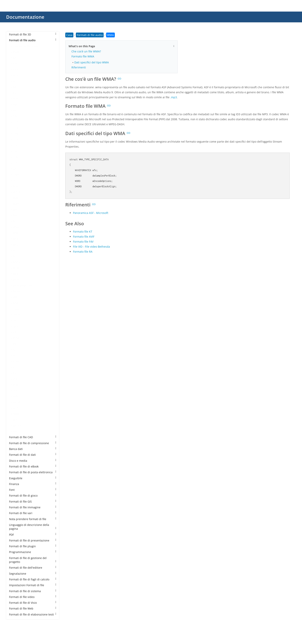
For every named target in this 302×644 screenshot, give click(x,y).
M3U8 (17, 192)
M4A (16, 198)
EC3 (15, 139)
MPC (16, 256)
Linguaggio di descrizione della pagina (33, 527)
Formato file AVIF (84, 237)
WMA (16, 414)
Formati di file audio (33, 40)
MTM (16, 268)
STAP (16, 361)
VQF (15, 391)
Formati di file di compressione (33, 443)
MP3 (16, 250)
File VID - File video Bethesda (91, 247)
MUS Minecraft (23, 285)
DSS (15, 134)
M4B (16, 204)
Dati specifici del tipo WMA (92, 62)
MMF (16, 233)
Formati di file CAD (33, 437)
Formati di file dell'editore (33, 568)
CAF (15, 116)
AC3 (15, 75)
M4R (16, 215)
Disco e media (33, 461)
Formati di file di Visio (33, 603)
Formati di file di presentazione (33, 540)
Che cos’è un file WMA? (86, 51)
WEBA (17, 402)
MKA (16, 227)
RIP (15, 344)
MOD (16, 239)
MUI (16, 274)
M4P (16, 210)
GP (15, 169)
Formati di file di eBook (33, 466)
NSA (16, 303)
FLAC (16, 157)
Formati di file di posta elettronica (33, 472)
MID (16, 221)
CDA (16, 122)
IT (14, 180)
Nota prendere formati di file (33, 519)
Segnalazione (33, 574)
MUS (16, 280)
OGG (16, 309)
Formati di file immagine (33, 507)
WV (15, 431)
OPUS (16, 315)
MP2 (16, 245)
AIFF (16, 93)
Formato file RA (83, 252)
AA (15, 58)
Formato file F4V (83, 242)
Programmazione (33, 552)
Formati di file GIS (33, 501)
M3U (16, 186)
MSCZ (17, 262)
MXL (16, 297)
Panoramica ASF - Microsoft (91, 213)
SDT (15, 350)
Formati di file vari (33, 513)
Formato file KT (83, 232)
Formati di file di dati (33, 455)
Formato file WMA (83, 56)
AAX (15, 69)
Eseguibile (33, 478)
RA (15, 332)
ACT (15, 81)
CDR (16, 128)
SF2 (15, 355)
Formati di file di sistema (33, 591)
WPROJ (17, 426)
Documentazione (25, 17)
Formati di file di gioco (33, 496)
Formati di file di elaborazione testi (33, 614)
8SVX (16, 52)
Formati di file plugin (33, 546)
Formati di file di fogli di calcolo (33, 579)
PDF (33, 535)
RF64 (16, 338)
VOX (16, 385)
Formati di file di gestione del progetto (33, 560)
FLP (15, 163)
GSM (16, 174)
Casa (69, 35)
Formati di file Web (33, 608)
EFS (15, 145)
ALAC (16, 99)
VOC (16, 379)
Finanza (33, 484)
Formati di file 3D (33, 34)
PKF (15, 321)
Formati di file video (33, 597)
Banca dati (33, 449)
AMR (16, 105)
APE (15, 110)
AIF (15, 87)
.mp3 (174, 97)
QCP (16, 326)
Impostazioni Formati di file (33, 585)
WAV (16, 396)
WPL (16, 420)
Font (33, 490)
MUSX (17, 291)
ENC (16, 151)
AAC (16, 63)
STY (15, 367)
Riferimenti (79, 67)
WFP (16, 408)
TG (15, 373)
